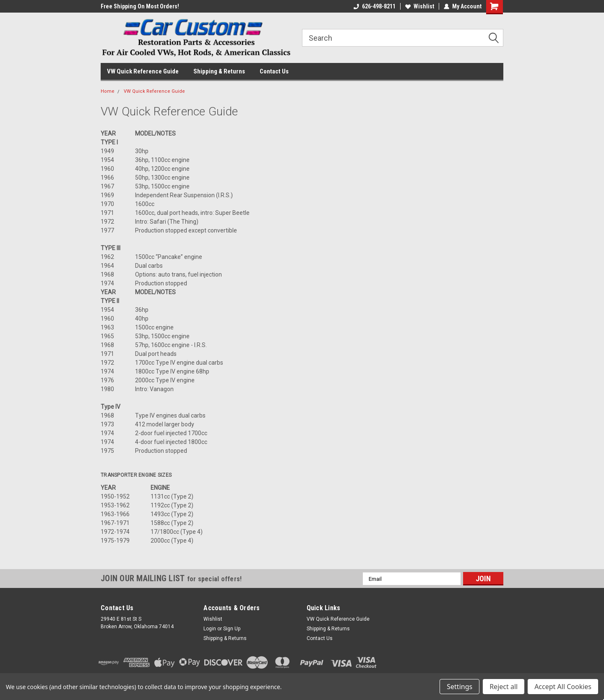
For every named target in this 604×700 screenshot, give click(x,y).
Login (210, 629)
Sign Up (232, 629)
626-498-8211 (375, 6)
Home (108, 91)
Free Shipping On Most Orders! (140, 6)
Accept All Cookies (563, 687)
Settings (460, 687)
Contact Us (274, 71)
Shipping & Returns (219, 71)
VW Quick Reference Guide (143, 71)
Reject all (504, 687)
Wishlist (420, 6)
